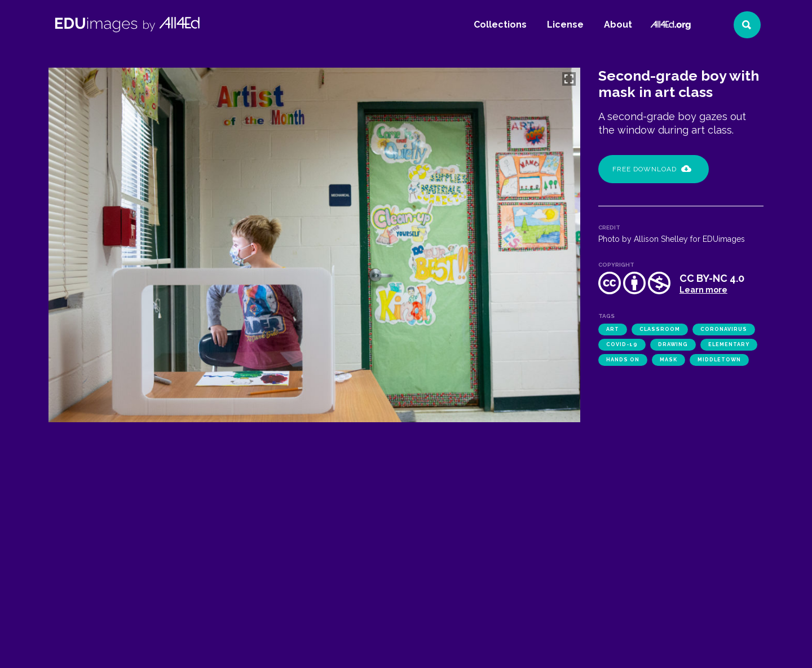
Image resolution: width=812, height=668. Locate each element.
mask (668, 360)
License (565, 25)
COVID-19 (622, 344)
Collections (500, 25)
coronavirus (724, 329)
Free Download (652, 169)
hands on (623, 360)
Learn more (703, 290)
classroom (660, 329)
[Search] (747, 25)
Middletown (719, 360)
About (618, 25)
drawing (673, 344)
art (613, 329)
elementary (729, 344)
